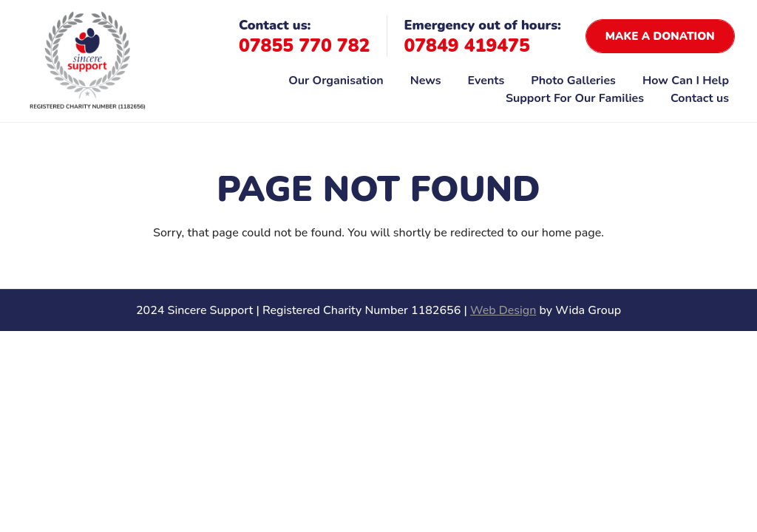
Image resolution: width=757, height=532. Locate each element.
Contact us (700, 98)
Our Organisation (336, 81)
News (426, 81)
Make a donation (660, 36)
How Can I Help (686, 81)
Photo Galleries (573, 81)
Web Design (503, 310)
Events (486, 81)
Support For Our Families (575, 98)
